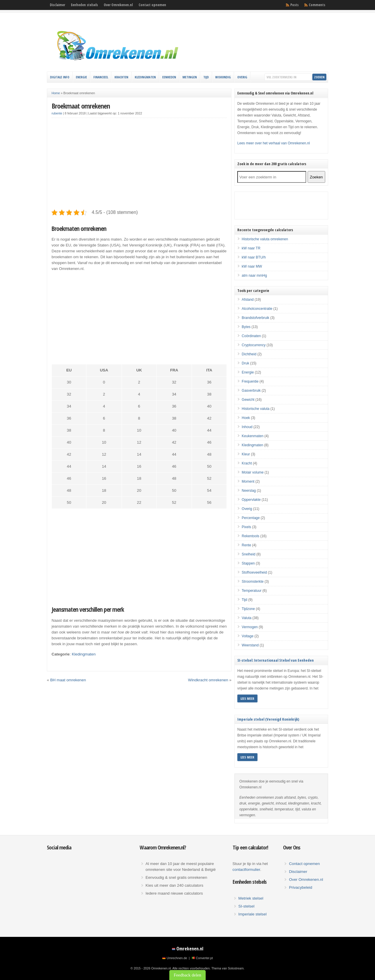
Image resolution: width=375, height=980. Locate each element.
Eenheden (169, 77)
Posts (294, 5)
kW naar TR (251, 248)
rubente (57, 113)
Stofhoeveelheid (254, 572)
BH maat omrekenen (68, 680)
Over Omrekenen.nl (118, 5)
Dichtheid (249, 354)
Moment (248, 481)
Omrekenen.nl (190, 949)
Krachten (121, 77)
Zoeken (316, 177)
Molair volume (253, 472)
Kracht (247, 463)
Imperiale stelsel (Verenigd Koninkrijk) (268, 719)
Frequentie (250, 381)
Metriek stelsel (251, 898)
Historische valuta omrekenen (265, 239)
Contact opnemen (152, 5)
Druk (245, 363)
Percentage (251, 518)
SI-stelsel (247, 906)
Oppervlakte (251, 500)
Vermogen (250, 627)
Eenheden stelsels (84, 5)
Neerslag (249, 491)
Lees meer (247, 698)
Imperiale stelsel (253, 914)
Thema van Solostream (227, 968)
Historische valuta (256, 409)
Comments (317, 5)
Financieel (101, 77)
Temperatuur (252, 591)
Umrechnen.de (177, 958)
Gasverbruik (251, 391)
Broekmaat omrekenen (81, 106)
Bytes (246, 327)
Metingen (190, 77)
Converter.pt (204, 958)
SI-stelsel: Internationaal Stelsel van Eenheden (276, 660)
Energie (81, 77)
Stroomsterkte (253, 582)
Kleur (246, 454)
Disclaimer (57, 5)
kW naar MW (252, 266)
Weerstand (250, 645)
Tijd (206, 77)
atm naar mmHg (254, 276)
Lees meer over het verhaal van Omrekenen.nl (273, 143)
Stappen (248, 563)
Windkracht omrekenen (208, 680)
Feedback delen (187, 975)
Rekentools (250, 536)
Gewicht (248, 400)
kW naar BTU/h (254, 257)
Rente (246, 545)
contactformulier (246, 870)
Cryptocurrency (254, 345)
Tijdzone (248, 609)
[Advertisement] (139, 164)
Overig (242, 77)
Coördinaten (251, 336)
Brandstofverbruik (255, 318)
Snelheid (249, 554)
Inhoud (247, 427)
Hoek (246, 418)
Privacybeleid (300, 887)
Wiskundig (223, 77)
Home (56, 93)
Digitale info (60, 77)
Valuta (247, 618)
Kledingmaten (145, 77)
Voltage (248, 636)
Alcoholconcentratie (257, 309)
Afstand (248, 300)
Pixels (246, 527)
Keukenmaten (253, 436)
